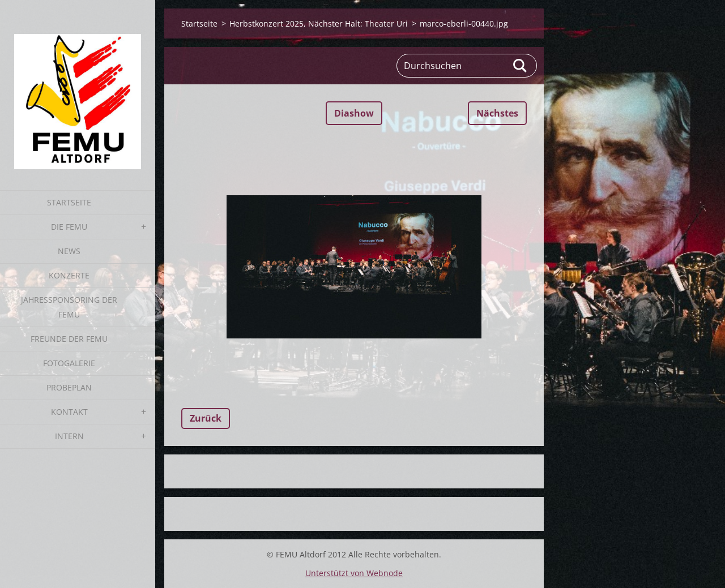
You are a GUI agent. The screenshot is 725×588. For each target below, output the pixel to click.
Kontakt (69, 412)
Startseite (69, 202)
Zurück (206, 418)
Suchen (521, 66)
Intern (69, 436)
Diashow (354, 113)
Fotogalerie (69, 363)
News (69, 251)
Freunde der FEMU (69, 339)
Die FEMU (69, 227)
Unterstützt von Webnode (354, 573)
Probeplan (69, 387)
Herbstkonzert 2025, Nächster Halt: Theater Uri (319, 23)
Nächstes (497, 113)
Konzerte (69, 275)
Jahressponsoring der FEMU (69, 307)
